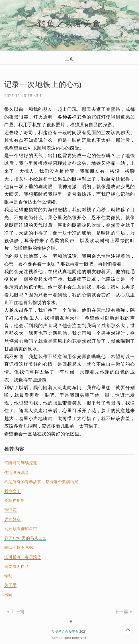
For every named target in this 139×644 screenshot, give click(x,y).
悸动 (8, 576)
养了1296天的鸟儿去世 (25, 538)
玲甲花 (10, 510)
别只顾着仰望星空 (21, 529)
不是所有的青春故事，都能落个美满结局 (41, 482)
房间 (8, 595)
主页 (69, 59)
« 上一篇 (16, 611)
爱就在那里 (15, 500)
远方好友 (13, 519)
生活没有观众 (17, 472)
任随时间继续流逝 (21, 463)
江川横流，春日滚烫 (23, 557)
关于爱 (10, 585)
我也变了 (13, 491)
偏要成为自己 (17, 566)
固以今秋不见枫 (19, 547)
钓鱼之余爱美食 (69, 24)
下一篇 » (123, 611)
